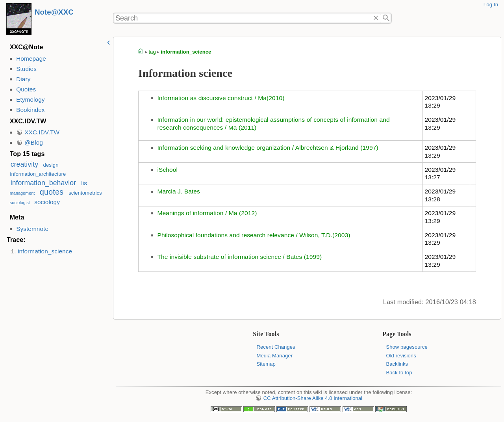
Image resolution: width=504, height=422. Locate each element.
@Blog (34, 142)
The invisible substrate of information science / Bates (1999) (239, 257)
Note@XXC (54, 12)
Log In (491, 5)
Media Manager (275, 356)
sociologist (20, 203)
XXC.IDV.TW (42, 132)
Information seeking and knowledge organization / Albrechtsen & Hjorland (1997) (268, 148)
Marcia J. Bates (179, 191)
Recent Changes (276, 347)
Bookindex (30, 110)
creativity (24, 164)
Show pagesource (407, 347)
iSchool (167, 170)
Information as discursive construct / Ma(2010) (221, 98)
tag (152, 52)
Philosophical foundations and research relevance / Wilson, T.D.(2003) (254, 235)
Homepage (31, 59)
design (51, 165)
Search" (386, 18)
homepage (141, 52)
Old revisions (401, 356)
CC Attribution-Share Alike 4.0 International (313, 398)
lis (84, 183)
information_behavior (43, 183)
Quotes (26, 89)
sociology (47, 202)
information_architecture (38, 174)
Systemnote (32, 229)
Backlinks (397, 364)
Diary (23, 79)
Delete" (376, 18)
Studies (26, 69)
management (22, 193)
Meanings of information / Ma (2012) (207, 213)
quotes (52, 192)
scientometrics (85, 193)
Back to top (399, 373)
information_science (45, 251)
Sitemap (266, 364)
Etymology (30, 99)
